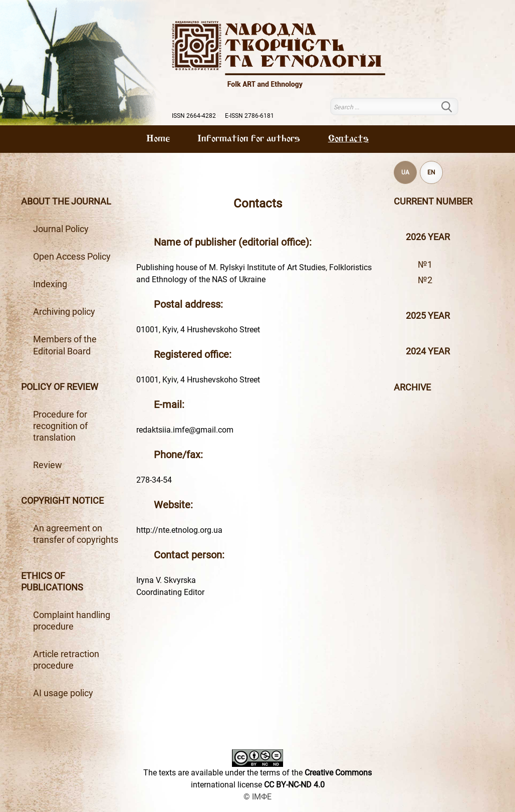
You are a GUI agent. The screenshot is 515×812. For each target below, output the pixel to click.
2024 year (428, 351)
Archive (412, 387)
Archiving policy (64, 312)
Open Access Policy (72, 257)
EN (431, 172)
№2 (425, 280)
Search (452, 107)
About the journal (66, 201)
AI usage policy (63, 693)
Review (48, 465)
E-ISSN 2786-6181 (249, 116)
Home (158, 139)
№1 (425, 265)
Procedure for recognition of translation (60, 426)
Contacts (348, 139)
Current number (433, 201)
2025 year (428, 316)
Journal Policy (61, 229)
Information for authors (249, 139)
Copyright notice (62, 501)
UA (405, 172)
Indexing (50, 284)
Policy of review (60, 387)
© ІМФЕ (257, 797)
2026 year (428, 237)
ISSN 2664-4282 (194, 116)
